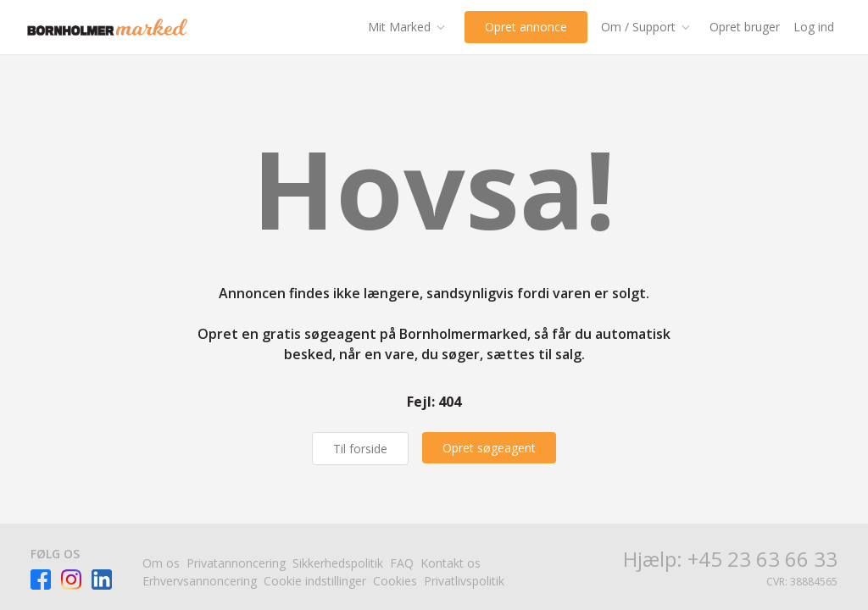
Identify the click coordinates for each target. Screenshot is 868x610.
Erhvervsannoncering (200, 581)
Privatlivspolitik (464, 581)
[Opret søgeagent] (489, 448)
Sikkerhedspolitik (338, 563)
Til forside (360, 449)
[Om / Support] (648, 27)
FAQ (402, 563)
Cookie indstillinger (315, 581)
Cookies (395, 581)
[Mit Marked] (409, 27)
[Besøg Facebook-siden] (41, 579)
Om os (161, 563)
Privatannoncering (236, 563)
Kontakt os (451, 563)
